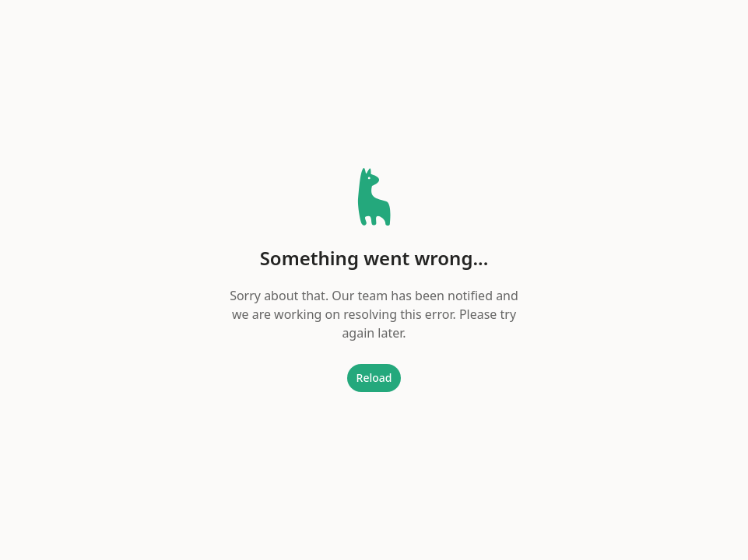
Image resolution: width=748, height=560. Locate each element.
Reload (374, 378)
